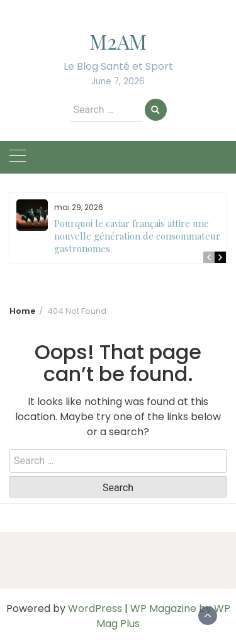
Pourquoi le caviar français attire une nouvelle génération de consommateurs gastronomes (139, 236)
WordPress (95, 608)
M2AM (118, 41)
